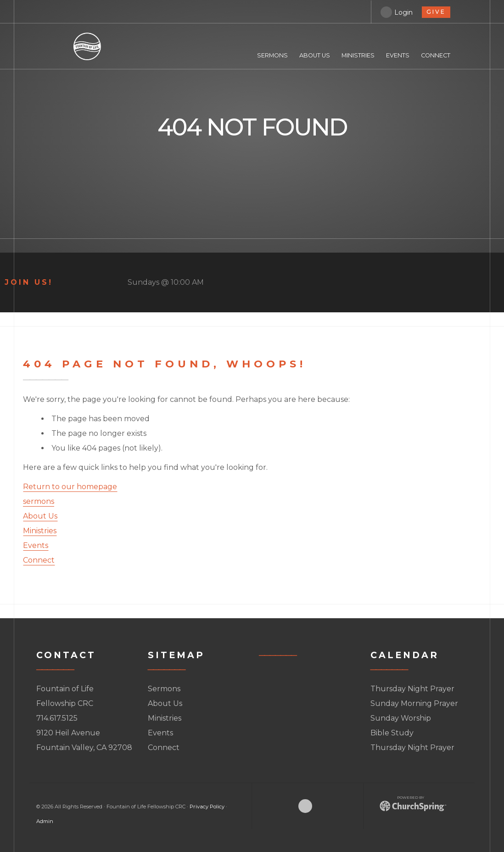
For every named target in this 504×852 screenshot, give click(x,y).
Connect (39, 560)
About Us (40, 516)
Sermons (164, 689)
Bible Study (392, 733)
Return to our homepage (70, 487)
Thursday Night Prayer (412, 689)
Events (36, 545)
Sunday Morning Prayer (414, 703)
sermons (39, 501)
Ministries (40, 531)
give (435, 11)
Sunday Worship (401, 718)
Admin (45, 821)
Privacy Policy (207, 807)
